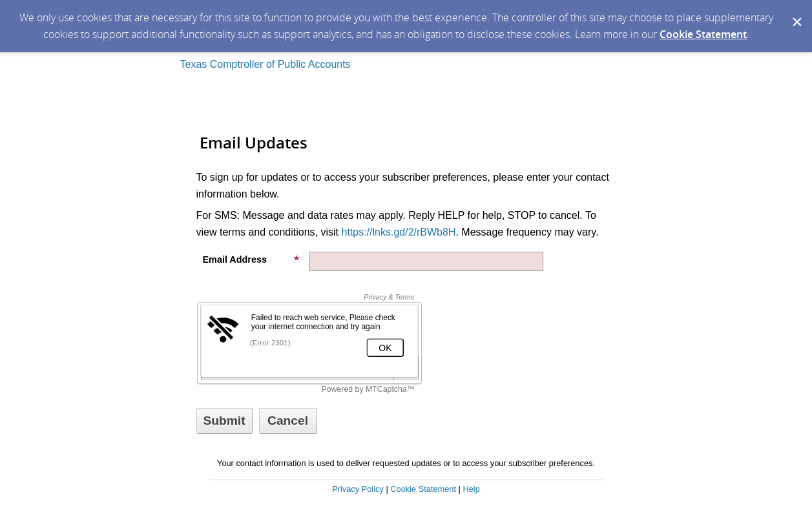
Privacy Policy (358, 489)
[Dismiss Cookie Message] (796, 12)
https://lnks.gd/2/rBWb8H (398, 232)
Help (471, 489)
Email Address (251, 259)
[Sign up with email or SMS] (224, 421)
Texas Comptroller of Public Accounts (265, 64)
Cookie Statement (703, 34)
